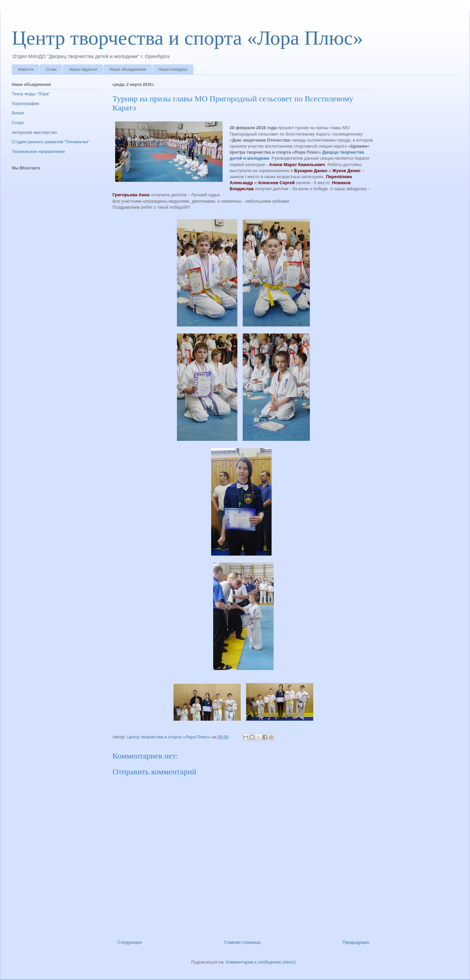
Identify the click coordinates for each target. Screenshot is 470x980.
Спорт (18, 123)
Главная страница (242, 942)
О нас (51, 69)
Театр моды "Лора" (31, 94)
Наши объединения (128, 69)
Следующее (130, 942)
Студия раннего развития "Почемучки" (51, 142)
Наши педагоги (83, 69)
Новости (26, 69)
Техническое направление (38, 151)
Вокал (18, 113)
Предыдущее (356, 942)
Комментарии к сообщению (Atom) (261, 962)
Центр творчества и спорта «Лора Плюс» (187, 38)
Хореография (26, 104)
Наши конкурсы (173, 69)
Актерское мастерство (34, 132)
